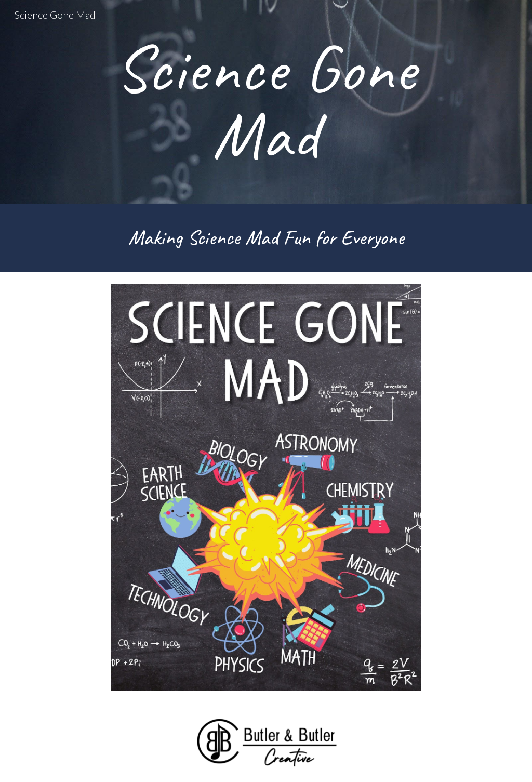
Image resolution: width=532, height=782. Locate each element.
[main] (266, 102)
